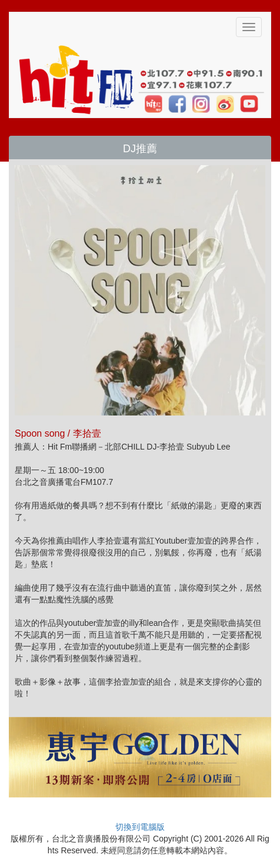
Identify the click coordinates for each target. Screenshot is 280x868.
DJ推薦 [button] (140, 149)
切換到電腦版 (140, 827)
